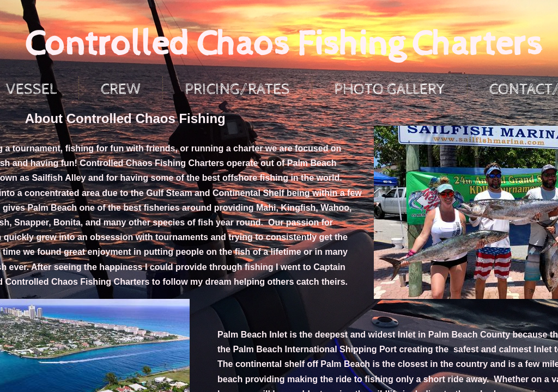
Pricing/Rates (237, 89)
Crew (121, 89)
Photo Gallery (390, 89)
